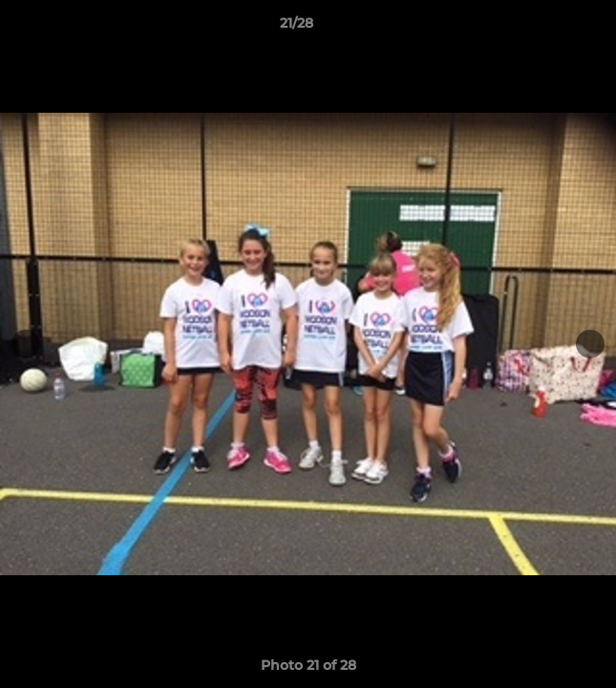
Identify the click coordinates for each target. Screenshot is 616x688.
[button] (547, 28)
